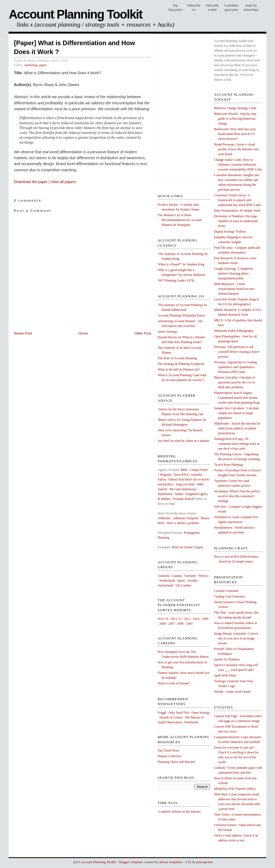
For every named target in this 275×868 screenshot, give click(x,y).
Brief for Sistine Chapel (187, 547)
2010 (196, 619)
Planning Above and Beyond (176, 762)
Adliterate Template (186, 518)
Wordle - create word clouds (232, 692)
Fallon (162, 479)
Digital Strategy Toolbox (230, 232)
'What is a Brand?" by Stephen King (181, 264)
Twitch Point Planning (228, 465)
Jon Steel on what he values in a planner (184, 441)
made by (251, 8)
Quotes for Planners (227, 659)
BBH (184, 470)
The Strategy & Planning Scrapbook (181, 364)
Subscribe (212, 8)
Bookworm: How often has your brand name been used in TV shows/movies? (235, 134)
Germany (190, 576)
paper (43, 65)
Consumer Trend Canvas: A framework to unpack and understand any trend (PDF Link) (237, 200)
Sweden (192, 581)
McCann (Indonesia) (183, 489)
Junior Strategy (167, 332)
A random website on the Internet (179, 812)
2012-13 (176, 619)
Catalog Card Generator (229, 596)
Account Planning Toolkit (75, 14)
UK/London (183, 585)
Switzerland (165, 585)
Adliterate (164, 518)
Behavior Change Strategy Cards (235, 108)
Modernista (165, 494)
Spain (181, 581)
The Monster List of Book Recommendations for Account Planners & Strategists (180, 220)
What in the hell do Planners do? (179, 369)
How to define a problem (183, 523)
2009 (205, 619)
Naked (179, 494)
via (172, 504)
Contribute (231, 8)
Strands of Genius (171, 717)
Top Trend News (168, 750)
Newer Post (23, 333)
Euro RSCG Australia (188, 475)
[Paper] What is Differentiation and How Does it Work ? (75, 47)
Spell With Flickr (225, 675)
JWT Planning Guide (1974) (176, 280)
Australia (164, 576)
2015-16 (163, 619)
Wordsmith (191, 722)
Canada (177, 576)
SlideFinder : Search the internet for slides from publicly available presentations (237, 428)
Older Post (143, 333)
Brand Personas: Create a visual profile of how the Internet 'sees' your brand (237, 149)
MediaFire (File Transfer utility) (235, 789)
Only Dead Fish (179, 713)
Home (83, 333)
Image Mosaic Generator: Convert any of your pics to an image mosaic (236, 638)
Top (175, 8)
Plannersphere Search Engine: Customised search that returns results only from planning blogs (237, 398)
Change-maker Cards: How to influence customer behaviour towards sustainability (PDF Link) (238, 165)
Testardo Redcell (184, 499)
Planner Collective (170, 756)
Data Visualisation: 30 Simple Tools (237, 211)
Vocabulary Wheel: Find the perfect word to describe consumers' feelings (237, 496)
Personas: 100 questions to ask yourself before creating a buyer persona (237, 352)
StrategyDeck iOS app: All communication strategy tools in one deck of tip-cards (237, 444)
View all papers (64, 182)
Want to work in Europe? (174, 683)
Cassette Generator (226, 591)
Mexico (204, 576)
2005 (189, 624)
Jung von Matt (185, 484)
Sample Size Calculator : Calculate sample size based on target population (236, 413)
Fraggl (162, 713)
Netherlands (167, 581)
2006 (180, 624)
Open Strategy (201, 713)
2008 (162, 624)
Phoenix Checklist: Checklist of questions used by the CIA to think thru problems (235, 382)
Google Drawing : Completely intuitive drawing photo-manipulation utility (234, 273)
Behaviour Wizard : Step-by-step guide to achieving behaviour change (235, 119)
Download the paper (31, 182)
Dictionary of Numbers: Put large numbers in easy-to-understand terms (236, 221)
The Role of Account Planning (177, 358)
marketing (31, 65)
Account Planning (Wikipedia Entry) (181, 315)
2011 (187, 619)
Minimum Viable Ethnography (234, 331)
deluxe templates (171, 862)
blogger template (131, 862)
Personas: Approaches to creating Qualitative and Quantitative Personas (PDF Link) (236, 367)
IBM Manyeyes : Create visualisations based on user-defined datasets (234, 289)
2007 (172, 624)
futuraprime (205, 862)
